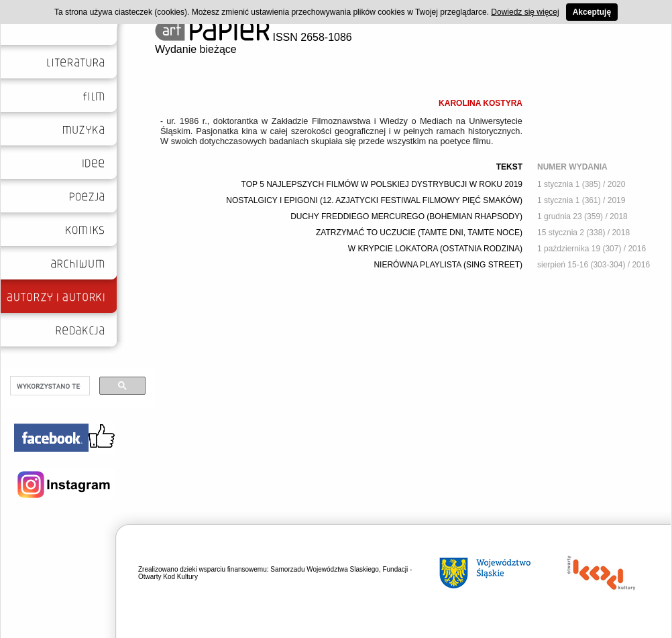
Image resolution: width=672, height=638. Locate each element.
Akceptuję (592, 12)
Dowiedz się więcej (525, 12)
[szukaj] (49, 386)
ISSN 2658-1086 (254, 37)
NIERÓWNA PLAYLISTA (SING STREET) (448, 265)
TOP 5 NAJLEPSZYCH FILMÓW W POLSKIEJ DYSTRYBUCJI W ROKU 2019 (382, 184)
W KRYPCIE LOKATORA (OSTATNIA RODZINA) (435, 249)
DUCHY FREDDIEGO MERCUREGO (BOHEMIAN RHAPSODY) (406, 216)
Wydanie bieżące (196, 49)
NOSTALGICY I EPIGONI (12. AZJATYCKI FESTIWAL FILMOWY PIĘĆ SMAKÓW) (374, 200)
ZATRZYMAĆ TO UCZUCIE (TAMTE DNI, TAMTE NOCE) (419, 233)
